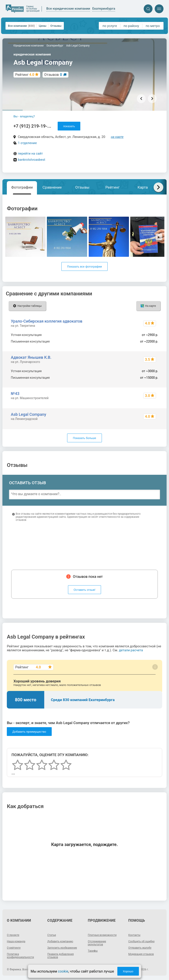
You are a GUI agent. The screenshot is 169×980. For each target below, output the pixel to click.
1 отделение (27, 143)
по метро (153, 26)
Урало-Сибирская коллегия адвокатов (47, 321)
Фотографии (22, 187)
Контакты (134, 935)
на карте (117, 137)
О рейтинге (14, 948)
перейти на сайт (30, 154)
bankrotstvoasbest (31, 160)
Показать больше (84, 438)
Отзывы (56, 26)
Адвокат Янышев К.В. (31, 357)
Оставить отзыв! (85, 590)
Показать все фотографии (84, 267)
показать (69, 126)
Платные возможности (102, 935)
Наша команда (16, 941)
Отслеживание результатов (97, 943)
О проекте (13, 935)
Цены (43, 26)
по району (131, 26)
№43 (15, 394)
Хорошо (128, 971)
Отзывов (53, 75)
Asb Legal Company (28, 414)
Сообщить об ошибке (141, 941)
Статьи (52, 935)
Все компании (21, 26)
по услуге (110, 26)
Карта (143, 187)
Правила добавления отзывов (61, 956)
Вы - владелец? (24, 116)
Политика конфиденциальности (20, 956)
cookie (63, 971)
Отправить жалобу (140, 948)
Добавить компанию (60, 941)
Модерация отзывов (141, 954)
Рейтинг (112, 187)
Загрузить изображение (62, 948)
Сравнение (52, 187)
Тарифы (93, 951)
